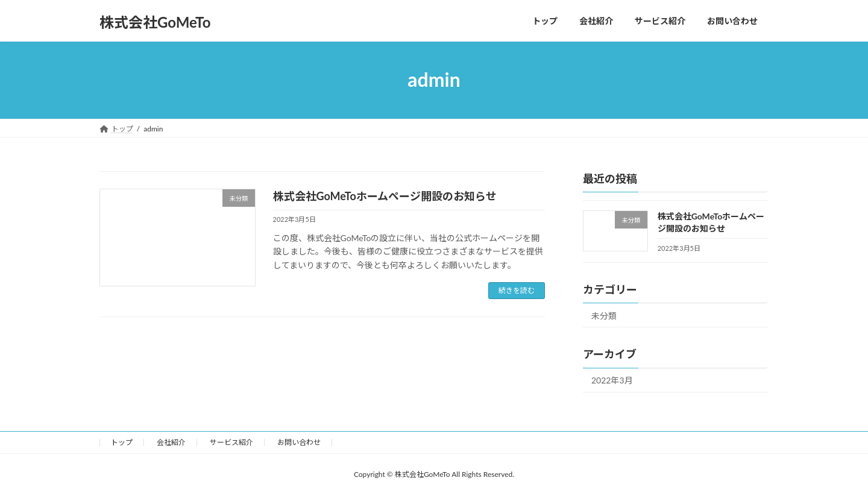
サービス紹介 (231, 442)
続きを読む (517, 290)
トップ (122, 442)
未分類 (604, 315)
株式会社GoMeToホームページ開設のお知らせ (385, 196)
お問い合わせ (299, 442)
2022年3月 (612, 380)
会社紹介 (171, 442)
